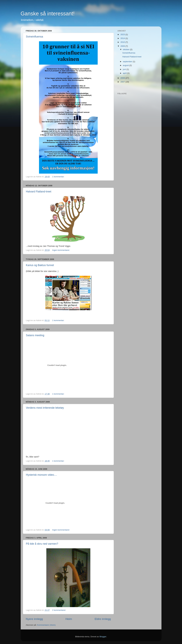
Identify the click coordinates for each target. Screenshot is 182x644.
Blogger (103, 637)
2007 (123, 82)
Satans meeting (35, 335)
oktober (126, 49)
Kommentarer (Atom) (46, 625)
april (125, 73)
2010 (123, 42)
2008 (123, 78)
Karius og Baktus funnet (40, 265)
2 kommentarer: (59, 610)
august (126, 65)
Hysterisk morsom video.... (42, 475)
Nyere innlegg (34, 619)
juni (125, 69)
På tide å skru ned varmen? (42, 544)
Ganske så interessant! (48, 14)
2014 (123, 38)
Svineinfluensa (35, 37)
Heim (69, 619)
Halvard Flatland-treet (39, 192)
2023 (123, 34)
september (128, 62)
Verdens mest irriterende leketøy (45, 408)
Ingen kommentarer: (61, 250)
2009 (123, 46)
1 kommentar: (58, 177)
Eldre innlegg (103, 619)
